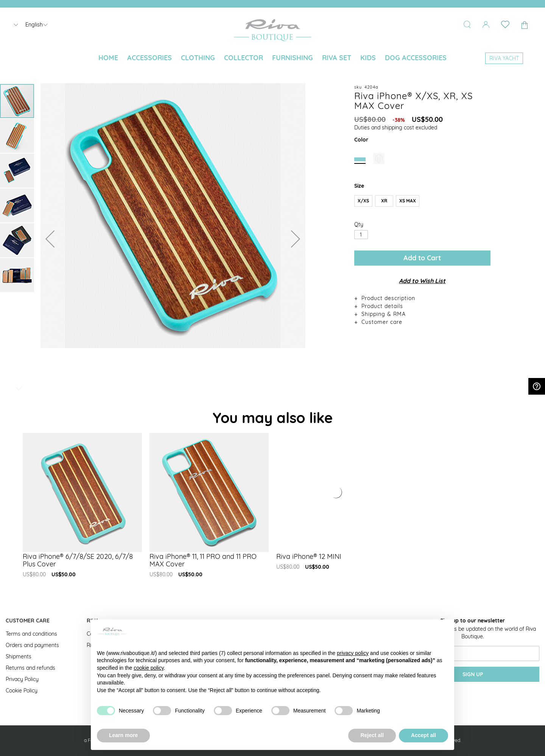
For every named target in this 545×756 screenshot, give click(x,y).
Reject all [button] (372, 735)
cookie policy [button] (149, 668)
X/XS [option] (363, 201)
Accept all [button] (424, 735)
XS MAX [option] (408, 201)
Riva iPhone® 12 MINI (309, 556)
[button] (50, 239)
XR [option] (384, 201)
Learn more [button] (123, 735)
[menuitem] (108, 58)
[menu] (272, 58)
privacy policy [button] (353, 653)
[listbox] (422, 202)
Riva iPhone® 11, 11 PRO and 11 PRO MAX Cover (203, 560)
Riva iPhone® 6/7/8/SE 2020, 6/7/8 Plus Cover (78, 560)
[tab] (422, 298)
